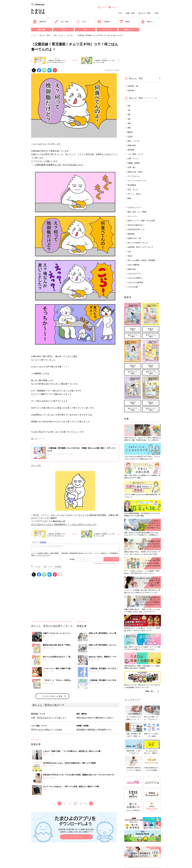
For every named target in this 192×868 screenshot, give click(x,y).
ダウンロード (76, 837)
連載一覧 (75, 60)
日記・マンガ (58, 35)
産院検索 (131, 234)
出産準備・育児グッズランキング (140, 247)
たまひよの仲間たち (135, 278)
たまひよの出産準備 (135, 282)
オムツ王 (70, 35)
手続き (130, 256)
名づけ (81, 22)
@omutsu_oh (59, 521)
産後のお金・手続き (135, 172)
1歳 (129, 110)
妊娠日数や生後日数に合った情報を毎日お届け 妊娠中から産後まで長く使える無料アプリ (76, 831)
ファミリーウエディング (137, 181)
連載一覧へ (150, 691)
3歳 (129, 119)
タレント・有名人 (134, 194)
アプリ (63, 29)
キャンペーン (107, 29)
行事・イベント (133, 159)
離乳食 (124, 22)
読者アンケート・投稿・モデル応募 (141, 221)
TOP (120, 13)
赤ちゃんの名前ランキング (138, 243)
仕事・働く (132, 167)
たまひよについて (134, 207)
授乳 (129, 128)
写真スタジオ (129, 29)
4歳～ (130, 123)
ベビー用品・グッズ (135, 154)
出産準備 (103, 22)
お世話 (130, 136)
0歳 (129, 106)
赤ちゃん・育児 (144, 13)
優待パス (147, 22)
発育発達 (131, 150)
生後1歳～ (131, 90)
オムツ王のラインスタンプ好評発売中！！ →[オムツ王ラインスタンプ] (63, 524)
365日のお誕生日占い (136, 225)
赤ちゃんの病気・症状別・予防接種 (141, 260)
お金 (129, 251)
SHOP (102, 7)
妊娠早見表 (39, 22)
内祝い (112, 7)
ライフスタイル (133, 176)
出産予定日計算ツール (136, 229)
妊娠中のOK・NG (134, 238)
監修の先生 (132, 269)
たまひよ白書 (133, 287)
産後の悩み (132, 145)
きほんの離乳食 (133, 265)
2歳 (129, 114)
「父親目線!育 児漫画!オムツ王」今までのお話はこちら (58, 165)
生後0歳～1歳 (133, 86)
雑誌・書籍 (42, 29)
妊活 (157, 13)
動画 (129, 198)
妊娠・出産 (130, 13)
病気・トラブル (133, 141)
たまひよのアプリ (134, 274)
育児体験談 (58, 567)
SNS (85, 29)
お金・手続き (62, 22)
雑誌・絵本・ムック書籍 (137, 212)
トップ (33, 35)
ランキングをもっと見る (52, 696)
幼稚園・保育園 (133, 163)
